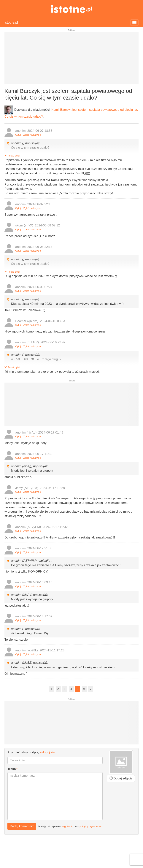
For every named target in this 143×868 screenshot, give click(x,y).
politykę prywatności (91, 826)
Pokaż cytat (12, 156)
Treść (12, 769)
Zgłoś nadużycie (32, 135)
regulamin (68, 826)
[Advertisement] (71, 60)
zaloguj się (47, 752)
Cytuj (18, 135)
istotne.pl (72, 9)
